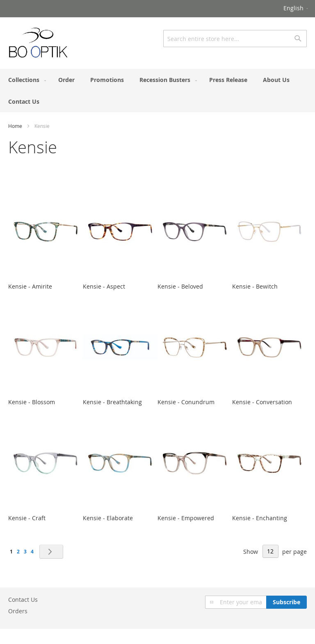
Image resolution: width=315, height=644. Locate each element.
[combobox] (235, 39)
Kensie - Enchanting (260, 518)
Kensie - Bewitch (255, 286)
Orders (18, 611)
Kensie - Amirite (30, 286)
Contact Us (23, 600)
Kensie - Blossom (32, 402)
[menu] (157, 91)
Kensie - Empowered (186, 518)
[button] (296, 9)
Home (15, 126)
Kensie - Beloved (180, 286)
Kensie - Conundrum (186, 402)
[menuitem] (25, 80)
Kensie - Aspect (104, 286)
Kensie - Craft (27, 518)
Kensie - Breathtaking (112, 402)
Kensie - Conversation (262, 402)
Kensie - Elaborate (108, 518)
